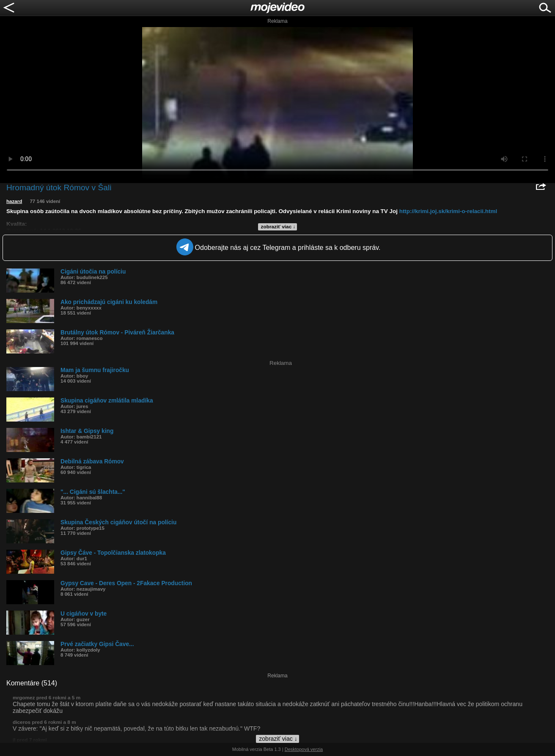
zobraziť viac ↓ (278, 227)
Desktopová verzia (304, 749)
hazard (14, 201)
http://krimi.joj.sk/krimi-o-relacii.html (448, 211)
